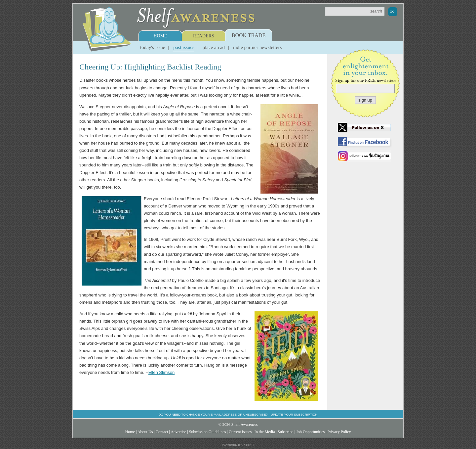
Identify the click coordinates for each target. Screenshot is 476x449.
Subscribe (286, 432)
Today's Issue (153, 47)
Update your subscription (294, 414)
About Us (145, 432)
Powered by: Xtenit (238, 445)
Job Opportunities (310, 432)
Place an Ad (214, 47)
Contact (162, 432)
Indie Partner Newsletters (257, 47)
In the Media (265, 432)
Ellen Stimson (161, 372)
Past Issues (184, 47)
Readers (204, 36)
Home (160, 36)
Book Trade (249, 35)
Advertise (178, 432)
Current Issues (240, 432)
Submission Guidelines (208, 432)
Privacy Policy (339, 432)
